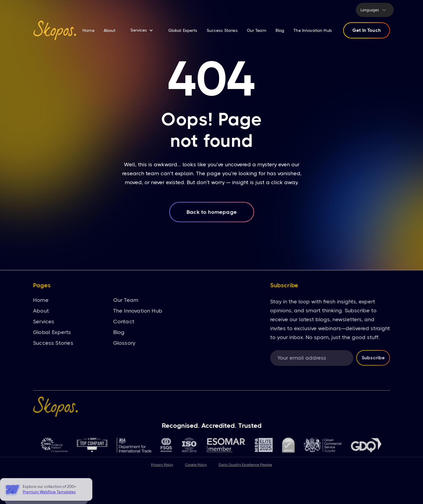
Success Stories (222, 30)
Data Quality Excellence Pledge (245, 465)
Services (44, 322)
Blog (280, 30)
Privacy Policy (162, 465)
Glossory (124, 343)
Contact (124, 322)
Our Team (257, 30)
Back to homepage (212, 217)
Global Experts (183, 30)
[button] (375, 10)
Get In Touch (367, 30)
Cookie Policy (196, 465)
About (110, 30)
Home (88, 30)
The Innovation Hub (313, 30)
